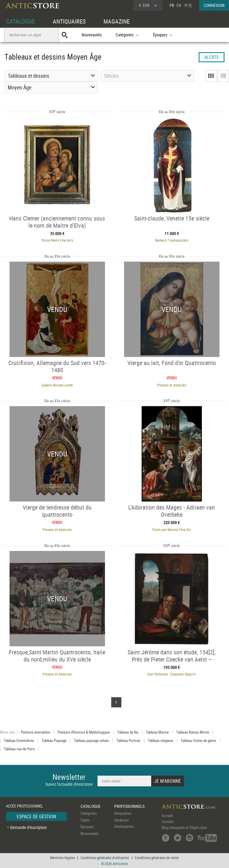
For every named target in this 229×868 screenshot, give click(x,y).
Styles (85, 820)
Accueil (167, 816)
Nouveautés (92, 35)
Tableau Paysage (54, 740)
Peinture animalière (35, 732)
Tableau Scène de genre (198, 740)
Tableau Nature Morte (193, 732)
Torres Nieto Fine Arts (57, 240)
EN (179, 5)
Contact (168, 822)
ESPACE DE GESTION (36, 816)
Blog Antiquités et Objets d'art (184, 827)
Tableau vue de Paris (19, 749)
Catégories (89, 813)
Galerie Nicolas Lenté (57, 385)
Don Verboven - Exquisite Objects (172, 674)
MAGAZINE (117, 21)
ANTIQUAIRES (69, 21)
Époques (87, 827)
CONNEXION (214, 5)
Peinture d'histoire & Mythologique (84, 732)
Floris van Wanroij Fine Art (172, 530)
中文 (188, 5)
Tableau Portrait (128, 740)
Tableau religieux (161, 740)
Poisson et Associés (172, 385)
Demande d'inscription (28, 827)
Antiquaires (123, 813)
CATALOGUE (20, 21)
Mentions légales (62, 858)
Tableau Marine (157, 732)
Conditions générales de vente (157, 858)
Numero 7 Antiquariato (172, 240)
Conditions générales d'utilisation (105, 858)
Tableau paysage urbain (91, 740)
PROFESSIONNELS (129, 806)
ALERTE (212, 57)
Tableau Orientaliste (19, 740)
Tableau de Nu (128, 732)
